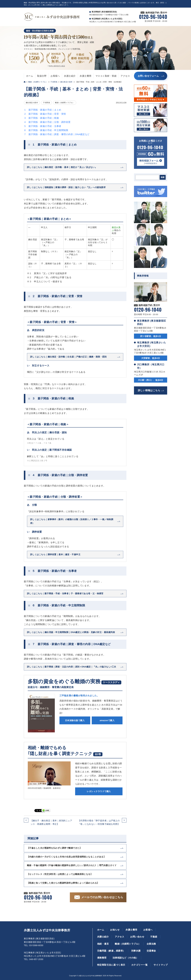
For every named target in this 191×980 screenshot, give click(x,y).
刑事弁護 (136, 951)
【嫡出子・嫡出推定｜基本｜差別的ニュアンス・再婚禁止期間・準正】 (51, 822)
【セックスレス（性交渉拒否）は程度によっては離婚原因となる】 (60, 874)
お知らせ (115, 930)
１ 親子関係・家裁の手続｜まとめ (43, 110)
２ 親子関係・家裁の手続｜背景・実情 (45, 114)
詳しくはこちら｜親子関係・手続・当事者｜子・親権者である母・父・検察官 (65, 593)
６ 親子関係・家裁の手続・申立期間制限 (46, 130)
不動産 (154, 937)
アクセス (125, 76)
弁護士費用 (85, 76)
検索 (163, 177)
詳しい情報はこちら (149, 390)
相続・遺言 (103, 944)
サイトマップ (161, 965)
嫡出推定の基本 (66, 82)
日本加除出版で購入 (75, 720)
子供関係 (54, 82)
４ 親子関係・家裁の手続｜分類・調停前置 (47, 122)
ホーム (30, 76)
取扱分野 (42, 76)
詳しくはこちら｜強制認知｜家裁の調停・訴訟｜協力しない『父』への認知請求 (66, 187)
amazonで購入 (107, 720)
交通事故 (151, 951)
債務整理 (102, 958)
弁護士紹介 (70, 76)
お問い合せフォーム (148, 76)
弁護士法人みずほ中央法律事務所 (47, 930)
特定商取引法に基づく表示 (111, 965)
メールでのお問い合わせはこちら (102, 897)
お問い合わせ (137, 937)
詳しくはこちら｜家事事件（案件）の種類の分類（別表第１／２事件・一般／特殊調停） (72, 521)
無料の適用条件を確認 (57, 66)
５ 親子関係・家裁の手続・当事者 (43, 126)
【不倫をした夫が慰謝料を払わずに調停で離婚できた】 (54, 848)
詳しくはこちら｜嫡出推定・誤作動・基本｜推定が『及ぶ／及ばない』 (62, 167)
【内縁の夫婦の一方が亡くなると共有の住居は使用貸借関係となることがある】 (66, 857)
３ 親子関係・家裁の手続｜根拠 (41, 118)
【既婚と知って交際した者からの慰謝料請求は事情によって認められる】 (63, 883)
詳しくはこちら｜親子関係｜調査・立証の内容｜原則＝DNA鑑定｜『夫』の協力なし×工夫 (72, 667)
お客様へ (55, 76)
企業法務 (151, 944)
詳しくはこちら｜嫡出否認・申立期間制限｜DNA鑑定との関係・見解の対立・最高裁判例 (71, 632)
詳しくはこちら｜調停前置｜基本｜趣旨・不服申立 (55, 554)
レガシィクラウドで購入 (99, 791)
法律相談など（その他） (125, 958)
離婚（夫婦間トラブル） (38, 82)
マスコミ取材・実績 (106, 76)
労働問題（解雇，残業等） (111, 951)
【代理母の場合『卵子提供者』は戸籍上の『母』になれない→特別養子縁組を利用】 (99, 822)
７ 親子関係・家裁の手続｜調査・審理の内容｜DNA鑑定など (57, 134)
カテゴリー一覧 (139, 965)
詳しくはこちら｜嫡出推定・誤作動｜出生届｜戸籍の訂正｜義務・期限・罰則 (68, 357)
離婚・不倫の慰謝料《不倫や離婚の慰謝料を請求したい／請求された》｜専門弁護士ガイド (72, 865)
